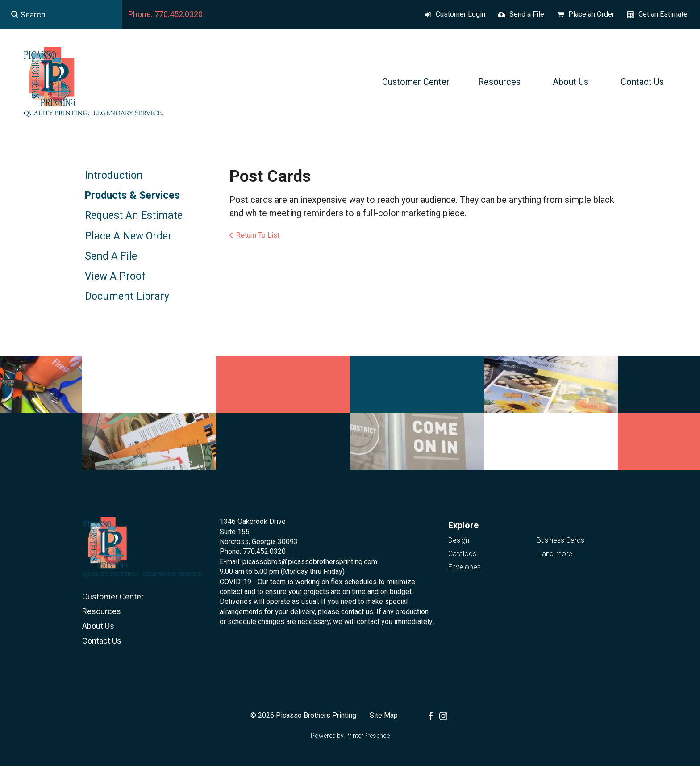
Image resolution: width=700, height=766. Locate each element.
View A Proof (115, 276)
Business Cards (560, 540)
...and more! (555, 554)
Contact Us (642, 82)
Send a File (527, 14)
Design (459, 540)
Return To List (258, 235)
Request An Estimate (134, 216)
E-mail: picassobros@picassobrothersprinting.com (298, 562)
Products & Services (132, 195)
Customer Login (460, 14)
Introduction (114, 175)
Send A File (111, 256)
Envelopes (465, 567)
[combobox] (61, 14)
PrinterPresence (367, 736)
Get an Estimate (663, 14)
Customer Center (416, 82)
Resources (499, 82)
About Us (571, 82)
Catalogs (462, 554)
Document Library (127, 296)
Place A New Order (128, 236)
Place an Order (591, 14)
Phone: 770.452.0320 (165, 14)
